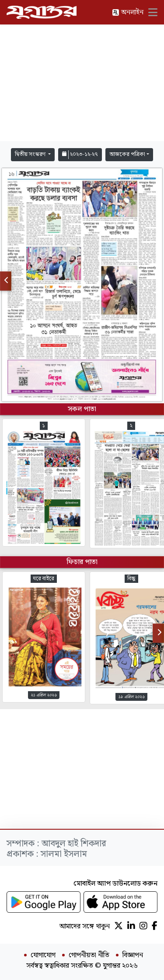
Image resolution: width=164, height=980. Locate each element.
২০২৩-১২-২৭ (80, 154)
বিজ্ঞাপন (133, 956)
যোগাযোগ (43, 956)
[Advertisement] (82, 83)
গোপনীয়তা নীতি (89, 956)
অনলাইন (128, 12)
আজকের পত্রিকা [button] (127, 154)
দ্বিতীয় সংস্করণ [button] (31, 154)
